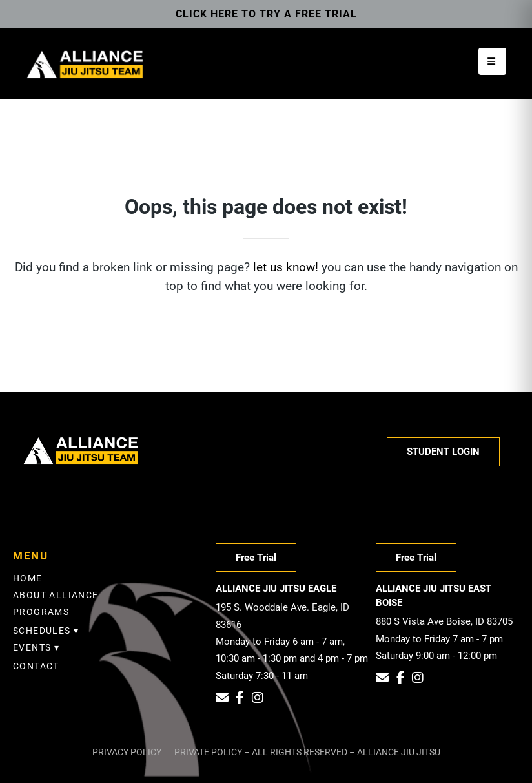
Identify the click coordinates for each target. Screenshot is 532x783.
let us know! (286, 267)
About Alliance (56, 595)
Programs (41, 612)
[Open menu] (492, 61)
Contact (36, 666)
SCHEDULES (42, 631)
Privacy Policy (127, 752)
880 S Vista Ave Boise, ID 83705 (444, 621)
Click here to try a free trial (266, 14)
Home (28, 578)
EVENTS (32, 647)
